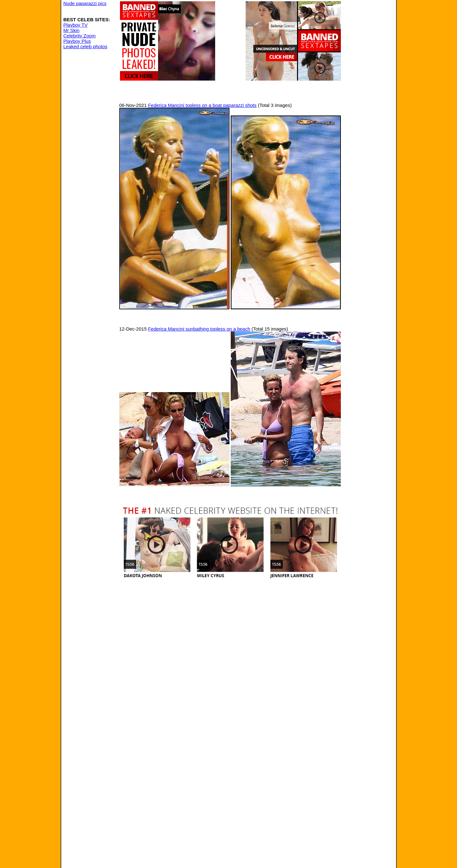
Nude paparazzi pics (85, 3)
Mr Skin (72, 30)
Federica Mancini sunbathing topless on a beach (199, 329)
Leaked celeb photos (85, 46)
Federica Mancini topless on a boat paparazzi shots (202, 105)
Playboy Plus (77, 41)
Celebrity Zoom (80, 36)
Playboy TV (76, 25)
